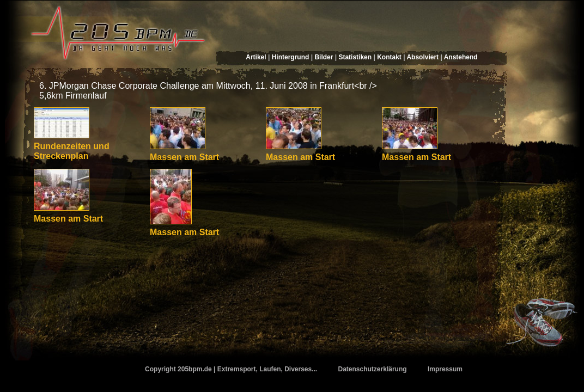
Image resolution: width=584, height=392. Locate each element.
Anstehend (461, 57)
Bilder (324, 57)
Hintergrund (291, 57)
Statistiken (355, 57)
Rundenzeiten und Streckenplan (72, 151)
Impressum (445, 369)
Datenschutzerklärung (373, 369)
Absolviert (422, 57)
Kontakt (389, 57)
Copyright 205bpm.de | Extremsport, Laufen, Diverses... (231, 369)
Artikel (256, 57)
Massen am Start (184, 157)
